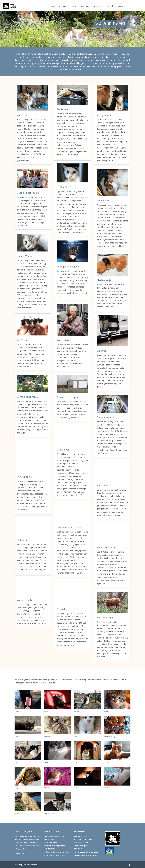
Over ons (62, 6)
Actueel (110, 6)
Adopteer (85, 6)
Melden (73, 6)
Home (54, 6)
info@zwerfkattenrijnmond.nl (55, 846)
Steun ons (98, 6)
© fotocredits (19, 854)
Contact (121, 6)
